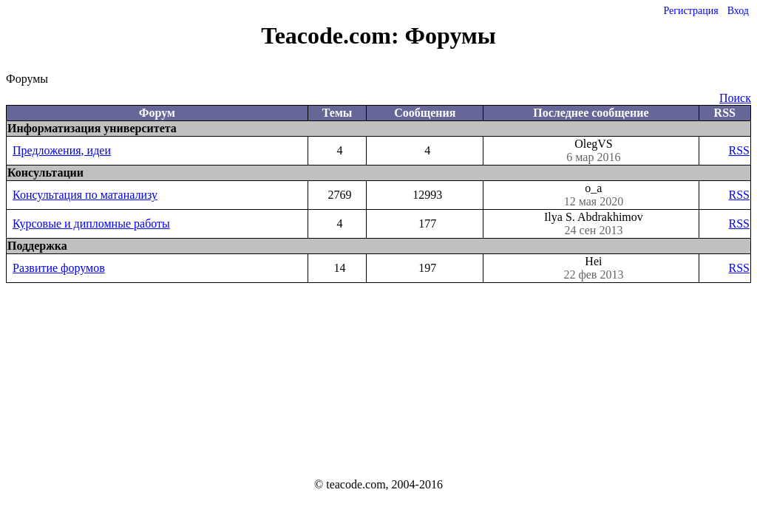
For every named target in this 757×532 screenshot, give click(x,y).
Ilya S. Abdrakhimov (593, 224)
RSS (739, 150)
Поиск (735, 98)
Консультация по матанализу (85, 195)
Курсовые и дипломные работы (91, 224)
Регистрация (690, 11)
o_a (593, 195)
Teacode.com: (333, 35)
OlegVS (593, 151)
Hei (593, 268)
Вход (738, 11)
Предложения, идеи (62, 150)
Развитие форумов (59, 268)
